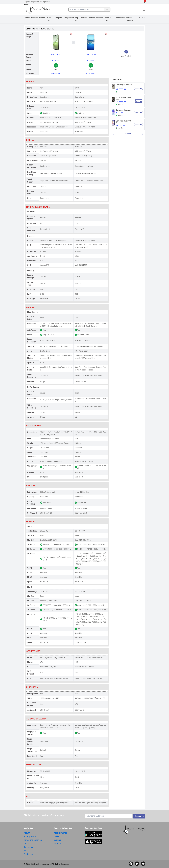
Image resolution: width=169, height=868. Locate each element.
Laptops (58, 843)
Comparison (69, 18)
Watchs (92, 18)
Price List (49, 19)
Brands (42, 18)
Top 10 (77, 19)
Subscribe (139, 816)
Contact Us (29, 854)
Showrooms (120, 18)
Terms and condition (33, 840)
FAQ (25, 851)
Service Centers (129, 19)
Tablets (84, 18)
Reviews (100, 18)
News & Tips (108, 19)
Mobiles (35, 18)
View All (128, 134)
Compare (58, 18)
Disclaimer (28, 847)
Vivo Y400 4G (56, 54)
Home (28, 18)
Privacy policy (30, 836)
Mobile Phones (61, 833)
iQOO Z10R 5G (91, 54)
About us (28, 833)
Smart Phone (56, 74)
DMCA (26, 843)
